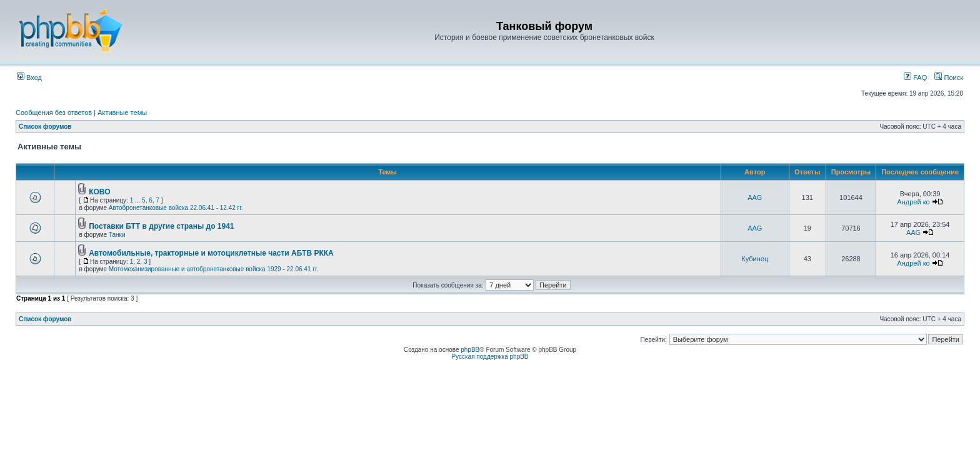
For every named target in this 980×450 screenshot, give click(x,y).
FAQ (915, 77)
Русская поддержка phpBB (490, 357)
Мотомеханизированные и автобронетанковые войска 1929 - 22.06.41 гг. (213, 269)
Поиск (949, 77)
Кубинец (755, 259)
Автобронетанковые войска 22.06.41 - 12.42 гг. (176, 208)
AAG (755, 197)
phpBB (470, 350)
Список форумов (45, 127)
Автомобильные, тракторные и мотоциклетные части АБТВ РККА (211, 253)
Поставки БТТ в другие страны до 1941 (161, 226)
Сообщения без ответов (54, 112)
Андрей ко (913, 202)
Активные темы (122, 112)
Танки (117, 235)
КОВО (99, 192)
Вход (29, 77)
